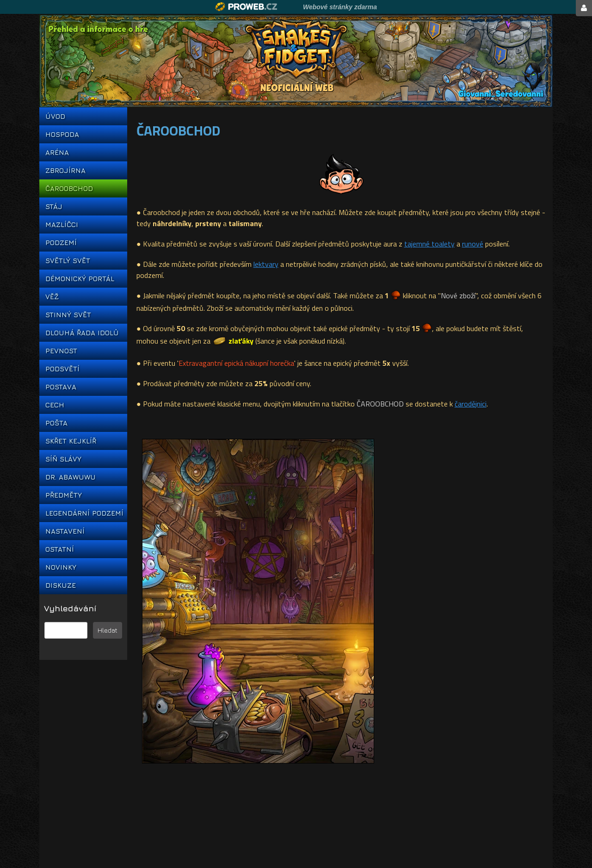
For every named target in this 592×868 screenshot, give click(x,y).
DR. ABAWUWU (71, 477)
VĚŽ (52, 297)
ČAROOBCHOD (69, 188)
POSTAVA (61, 387)
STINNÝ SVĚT (68, 315)
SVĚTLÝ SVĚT (68, 261)
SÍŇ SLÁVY (63, 459)
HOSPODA (62, 134)
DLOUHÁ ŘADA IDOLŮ (82, 333)
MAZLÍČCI (62, 225)
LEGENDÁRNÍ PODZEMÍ (83, 513)
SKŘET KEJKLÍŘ (71, 441)
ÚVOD (55, 116)
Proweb (246, 7)
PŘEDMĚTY (64, 495)
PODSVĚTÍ (62, 369)
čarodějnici (471, 404)
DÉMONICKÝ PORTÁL (80, 279)
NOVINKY (61, 567)
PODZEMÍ (61, 243)
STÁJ (54, 206)
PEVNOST (61, 351)
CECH (55, 405)
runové (473, 244)
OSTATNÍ (60, 549)
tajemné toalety (429, 244)
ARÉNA (57, 152)
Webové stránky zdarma (340, 7)
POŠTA (56, 423)
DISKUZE (61, 585)
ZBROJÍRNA (65, 170)
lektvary (266, 264)
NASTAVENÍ (65, 531)
